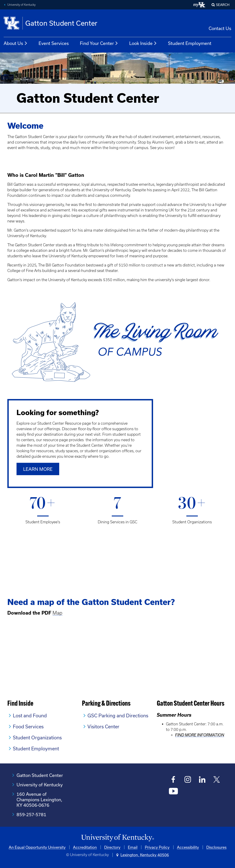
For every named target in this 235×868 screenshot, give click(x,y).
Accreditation (85, 847)
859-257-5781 (31, 814)
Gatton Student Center (40, 775)
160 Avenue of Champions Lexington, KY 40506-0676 (39, 800)
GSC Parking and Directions (118, 715)
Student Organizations (37, 738)
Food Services (28, 727)
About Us (16, 43)
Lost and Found (30, 715)
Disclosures (216, 847)
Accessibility (188, 847)
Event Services (54, 43)
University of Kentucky (21, 5)
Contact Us (220, 28)
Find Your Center (99, 43)
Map (57, 613)
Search (223, 5)
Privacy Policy (157, 847)
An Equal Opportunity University (37, 847)
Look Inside (143, 43)
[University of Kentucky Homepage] (117, 838)
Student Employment (190, 43)
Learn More (38, 469)
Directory (112, 847)
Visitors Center (103, 727)
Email (133, 847)
